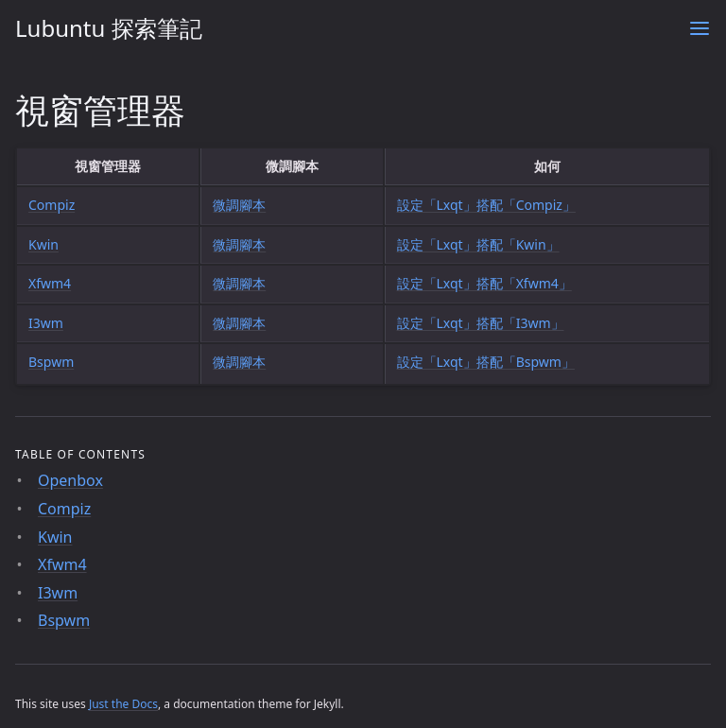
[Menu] (700, 28)
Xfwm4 (50, 283)
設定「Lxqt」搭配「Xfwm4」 (484, 283)
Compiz (52, 205)
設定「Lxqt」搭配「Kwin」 (478, 244)
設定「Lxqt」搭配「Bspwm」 (486, 362)
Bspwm (51, 362)
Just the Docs (123, 704)
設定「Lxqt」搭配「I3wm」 (481, 323)
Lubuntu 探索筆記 (109, 28)
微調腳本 (239, 205)
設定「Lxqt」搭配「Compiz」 (486, 205)
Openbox (70, 480)
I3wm (46, 323)
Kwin (43, 244)
